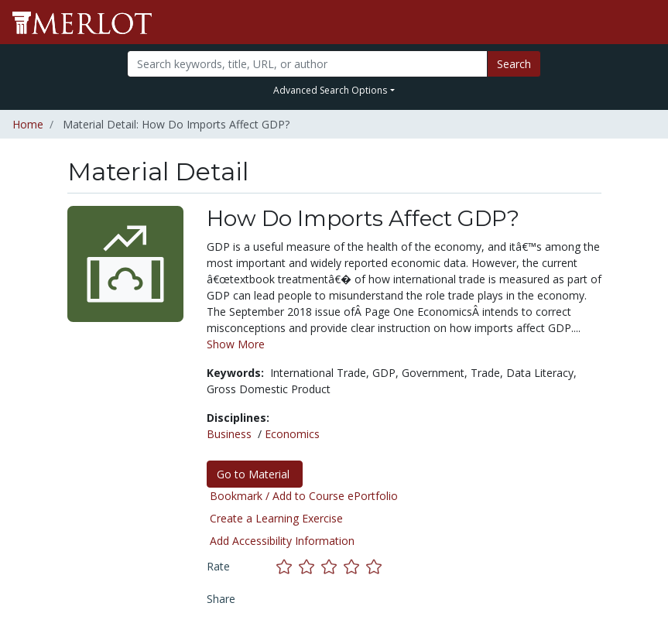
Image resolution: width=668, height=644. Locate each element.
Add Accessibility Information (282, 541)
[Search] (307, 64)
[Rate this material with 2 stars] (310, 566)
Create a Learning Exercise (276, 518)
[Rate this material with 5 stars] (375, 566)
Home (28, 124)
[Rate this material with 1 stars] (288, 566)
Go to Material (255, 474)
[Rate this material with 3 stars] (332, 566)
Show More (236, 344)
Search (514, 64)
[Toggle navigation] (646, 22)
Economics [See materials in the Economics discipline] (292, 434)
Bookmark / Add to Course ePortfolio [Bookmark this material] (304, 496)
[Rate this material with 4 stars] (355, 566)
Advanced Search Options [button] (330, 90)
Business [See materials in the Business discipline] (229, 434)
